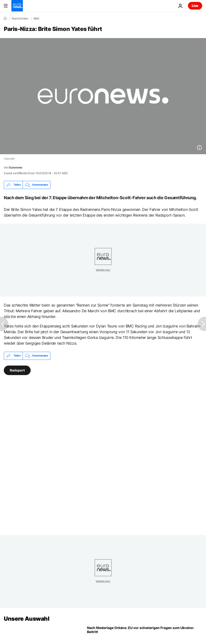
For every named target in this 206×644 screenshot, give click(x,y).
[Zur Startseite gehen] (17, 6)
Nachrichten (20, 19)
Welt (36, 19)
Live (195, 6)
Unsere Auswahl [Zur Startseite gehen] (26, 619)
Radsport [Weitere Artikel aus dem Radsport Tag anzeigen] (17, 370)
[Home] (5, 18)
